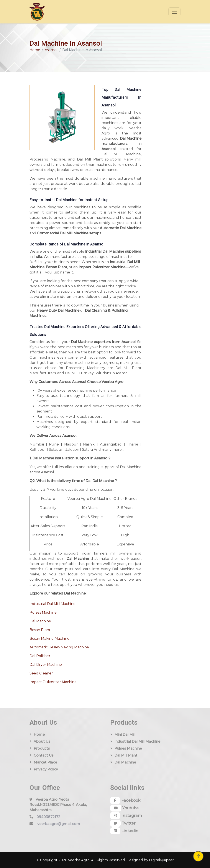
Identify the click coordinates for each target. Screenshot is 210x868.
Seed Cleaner (41, 673)
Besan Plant (40, 630)
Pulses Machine (43, 612)
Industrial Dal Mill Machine (52, 604)
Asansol (51, 50)
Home (35, 50)
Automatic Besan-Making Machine (59, 647)
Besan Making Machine (49, 639)
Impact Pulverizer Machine (53, 682)
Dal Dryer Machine (46, 665)
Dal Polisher (40, 656)
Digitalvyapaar (161, 860)
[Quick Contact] (163, 142)
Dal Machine (40, 621)
